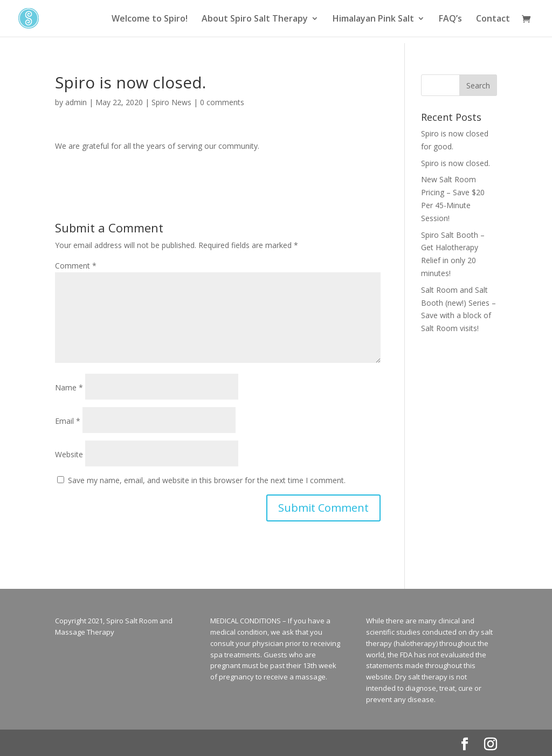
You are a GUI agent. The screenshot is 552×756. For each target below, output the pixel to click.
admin (76, 102)
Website (69, 454)
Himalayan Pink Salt (373, 19)
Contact (493, 19)
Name (69, 387)
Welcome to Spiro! (150, 19)
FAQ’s (450, 19)
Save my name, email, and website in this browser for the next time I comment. (207, 480)
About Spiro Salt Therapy (255, 19)
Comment (76, 266)
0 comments (222, 102)
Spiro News (171, 102)
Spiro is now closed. (456, 163)
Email (68, 421)
